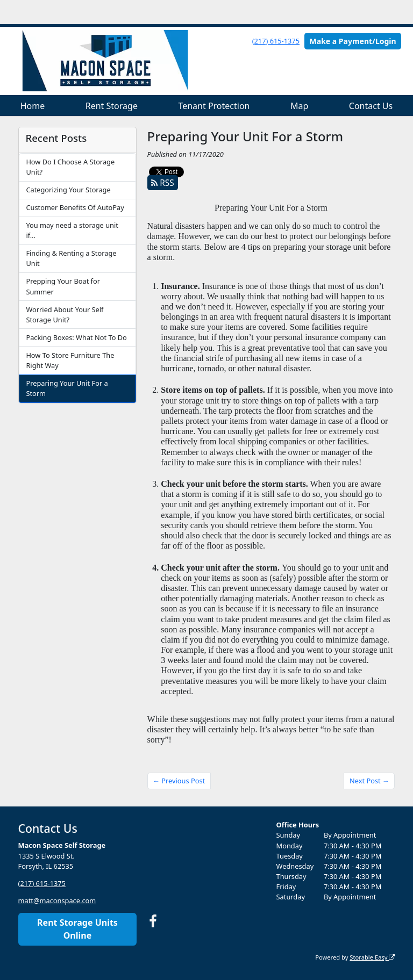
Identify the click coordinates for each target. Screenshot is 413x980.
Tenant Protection (214, 106)
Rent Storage (112, 106)
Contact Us (371, 106)
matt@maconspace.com (57, 900)
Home (33, 106)
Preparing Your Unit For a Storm (67, 388)
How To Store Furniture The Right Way (70, 360)
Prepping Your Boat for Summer (63, 286)
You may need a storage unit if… (72, 230)
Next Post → (369, 781)
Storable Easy (372, 957)
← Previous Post (179, 781)
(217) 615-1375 (276, 41)
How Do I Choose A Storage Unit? (70, 167)
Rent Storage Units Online (77, 929)
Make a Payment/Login (353, 41)
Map (299, 106)
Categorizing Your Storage (68, 190)
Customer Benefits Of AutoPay (75, 207)
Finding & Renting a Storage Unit (71, 258)
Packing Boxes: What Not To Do (76, 337)
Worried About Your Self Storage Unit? (65, 315)
